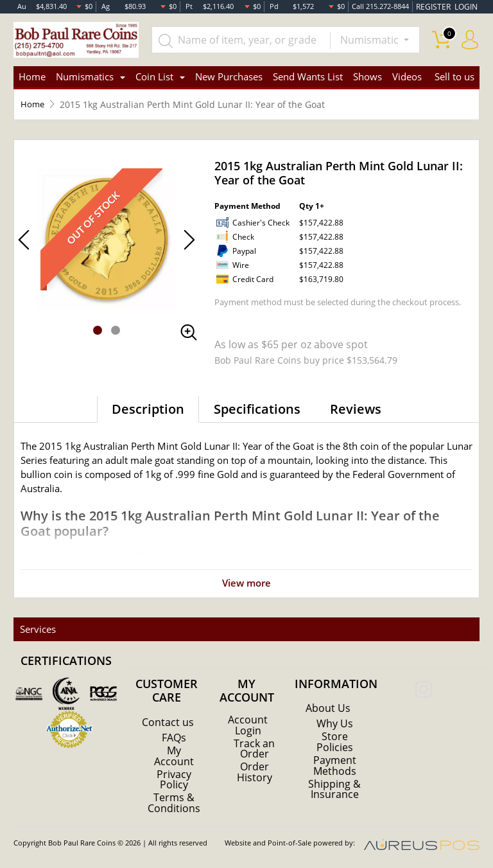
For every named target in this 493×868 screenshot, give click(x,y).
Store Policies (335, 742)
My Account (174, 756)
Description (148, 409)
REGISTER (437, 6)
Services (37, 629)
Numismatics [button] (85, 77)
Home (32, 77)
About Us (328, 709)
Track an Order (254, 748)
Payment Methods (335, 765)
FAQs (174, 738)
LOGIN (467, 6)
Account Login (248, 725)
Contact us (168, 722)
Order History (255, 771)
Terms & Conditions (174, 802)
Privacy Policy (174, 779)
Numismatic (371, 40)
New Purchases (229, 77)
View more (247, 583)
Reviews (356, 409)
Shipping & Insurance (334, 788)
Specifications (257, 409)
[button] (98, 330)
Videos (407, 77)
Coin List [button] (154, 77)
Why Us (335, 724)
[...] (243, 40)
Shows (368, 77)
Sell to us (454, 77)
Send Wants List (308, 77)
